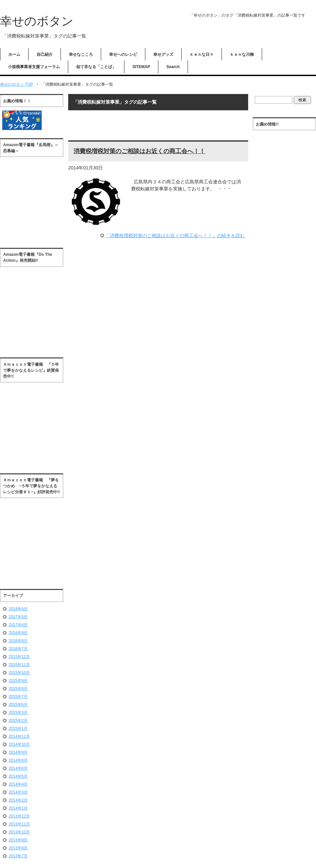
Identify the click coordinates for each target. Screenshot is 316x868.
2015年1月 (18, 728)
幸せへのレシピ (123, 54)
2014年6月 (18, 768)
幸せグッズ (163, 54)
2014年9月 (18, 752)
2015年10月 (19, 673)
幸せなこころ (81, 54)
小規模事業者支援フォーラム (34, 67)
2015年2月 (18, 721)
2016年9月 (18, 633)
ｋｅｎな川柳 (242, 54)
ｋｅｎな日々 (202, 54)
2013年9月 (18, 840)
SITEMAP (141, 67)
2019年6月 (18, 609)
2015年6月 (18, 705)
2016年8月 (18, 641)
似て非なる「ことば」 (96, 67)
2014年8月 (18, 760)
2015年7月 (18, 697)
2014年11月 (19, 736)
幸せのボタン (37, 21)
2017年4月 (18, 625)
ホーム (14, 54)
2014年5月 (18, 776)
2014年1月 (18, 808)
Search (173, 67)
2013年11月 (19, 824)
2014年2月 (18, 800)
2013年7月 (18, 856)
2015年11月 (19, 665)
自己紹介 (45, 54)
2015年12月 (19, 657)
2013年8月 (18, 848)
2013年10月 (19, 832)
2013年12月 (19, 816)
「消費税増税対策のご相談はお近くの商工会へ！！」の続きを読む (175, 236)
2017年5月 (18, 617)
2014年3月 (18, 792)
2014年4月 (18, 784)
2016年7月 (18, 649)
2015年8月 (18, 689)
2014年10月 (19, 744)
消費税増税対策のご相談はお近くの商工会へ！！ (139, 151)
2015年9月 (18, 681)
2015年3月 (18, 713)
